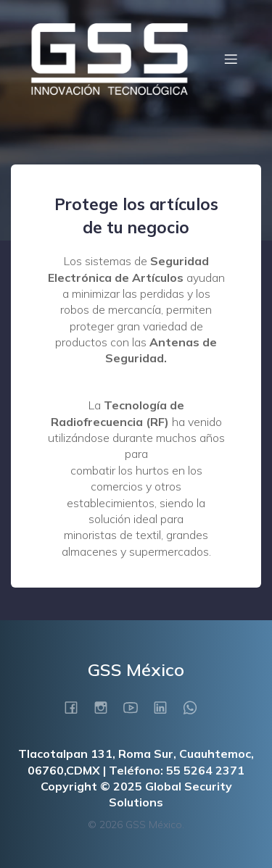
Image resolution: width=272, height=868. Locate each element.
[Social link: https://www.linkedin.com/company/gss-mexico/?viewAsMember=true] (166, 707)
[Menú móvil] (231, 59)
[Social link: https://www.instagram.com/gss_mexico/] (106, 707)
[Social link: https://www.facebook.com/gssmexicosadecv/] (77, 707)
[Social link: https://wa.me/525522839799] (195, 707)
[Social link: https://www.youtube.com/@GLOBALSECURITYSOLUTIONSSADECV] (136, 707)
